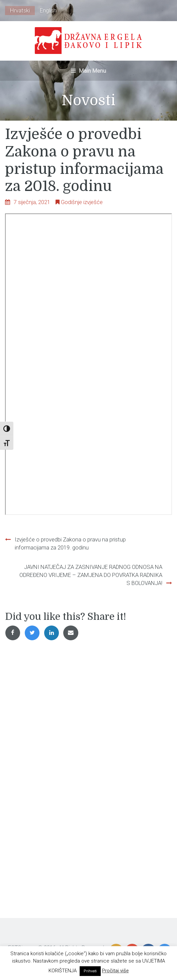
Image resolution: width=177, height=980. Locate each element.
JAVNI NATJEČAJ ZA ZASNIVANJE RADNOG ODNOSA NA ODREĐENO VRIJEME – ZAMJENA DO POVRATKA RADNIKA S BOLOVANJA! (91, 575)
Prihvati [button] (90, 971)
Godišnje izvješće (82, 202)
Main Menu (88, 71)
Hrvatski (20, 10)
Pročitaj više (115, 971)
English (48, 10)
